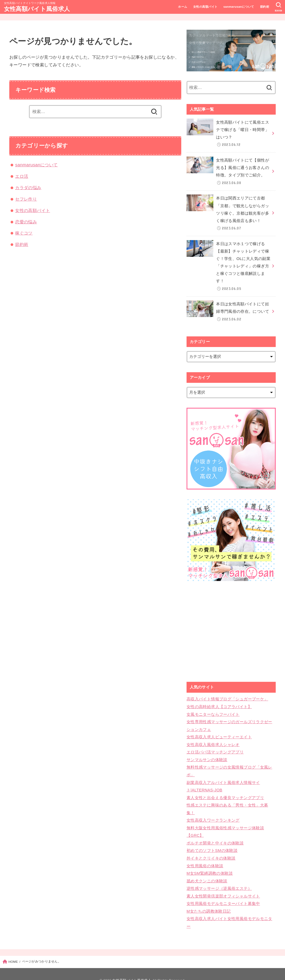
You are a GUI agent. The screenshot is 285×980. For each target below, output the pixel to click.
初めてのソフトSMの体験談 (212, 841)
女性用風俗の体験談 (205, 855)
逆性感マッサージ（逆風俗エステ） (219, 877)
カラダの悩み (28, 188)
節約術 (264, 7)
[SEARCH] (278, 7)
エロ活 (22, 176)
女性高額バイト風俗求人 (37, 9)
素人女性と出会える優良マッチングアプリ (225, 790)
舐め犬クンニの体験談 (207, 870)
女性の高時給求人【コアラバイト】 (219, 702)
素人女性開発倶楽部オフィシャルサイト (223, 884)
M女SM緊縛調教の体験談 (210, 862)
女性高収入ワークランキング (213, 811)
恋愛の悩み (26, 222)
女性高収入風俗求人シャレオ (213, 738)
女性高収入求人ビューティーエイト (219, 731)
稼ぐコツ (24, 233)
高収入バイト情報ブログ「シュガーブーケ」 (227, 695)
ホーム (183, 7)
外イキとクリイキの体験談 (211, 848)
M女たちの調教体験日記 (209, 899)
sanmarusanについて (239, 7)
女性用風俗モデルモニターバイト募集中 (223, 892)
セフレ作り (26, 199)
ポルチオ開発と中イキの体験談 (215, 833)
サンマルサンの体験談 (207, 753)
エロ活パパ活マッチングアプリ (215, 746)
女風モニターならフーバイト (213, 709)
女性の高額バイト (205, 7)
